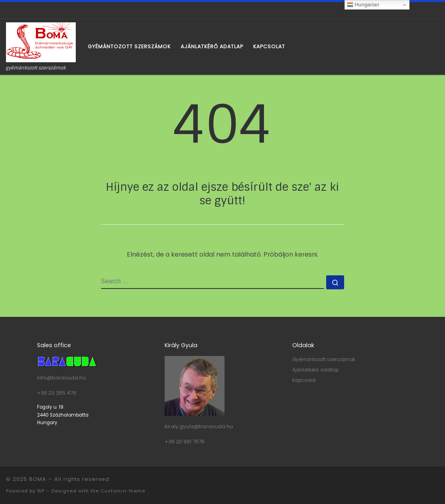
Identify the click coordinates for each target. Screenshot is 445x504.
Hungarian (363, 5)
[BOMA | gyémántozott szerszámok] (41, 42)
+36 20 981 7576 (185, 442)
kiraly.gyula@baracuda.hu (199, 426)
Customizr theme (123, 491)
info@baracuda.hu (61, 378)
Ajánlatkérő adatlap (315, 370)
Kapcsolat (304, 380)
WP (41, 491)
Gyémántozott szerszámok (324, 360)
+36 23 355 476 (57, 393)
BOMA (38, 479)
